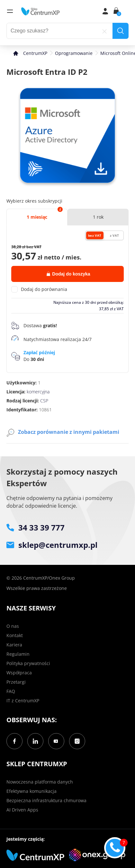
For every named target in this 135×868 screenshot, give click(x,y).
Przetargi (16, 682)
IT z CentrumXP (23, 701)
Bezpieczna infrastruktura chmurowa (46, 800)
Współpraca (19, 673)
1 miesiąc (37, 217)
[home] (40, 11)
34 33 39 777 (36, 527)
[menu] (10, 11)
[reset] (104, 31)
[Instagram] (77, 741)
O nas (13, 626)
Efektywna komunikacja (32, 791)
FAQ (11, 691)
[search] (121, 31)
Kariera (14, 645)
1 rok (98, 217)
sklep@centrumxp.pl (52, 545)
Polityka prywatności (28, 663)
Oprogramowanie (74, 53)
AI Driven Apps (22, 810)
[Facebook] (14, 741)
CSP (44, 401)
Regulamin (18, 654)
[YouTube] (56, 741)
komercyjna (38, 392)
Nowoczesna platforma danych (40, 782)
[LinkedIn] (35, 741)
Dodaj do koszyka (68, 274)
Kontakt (15, 635)
